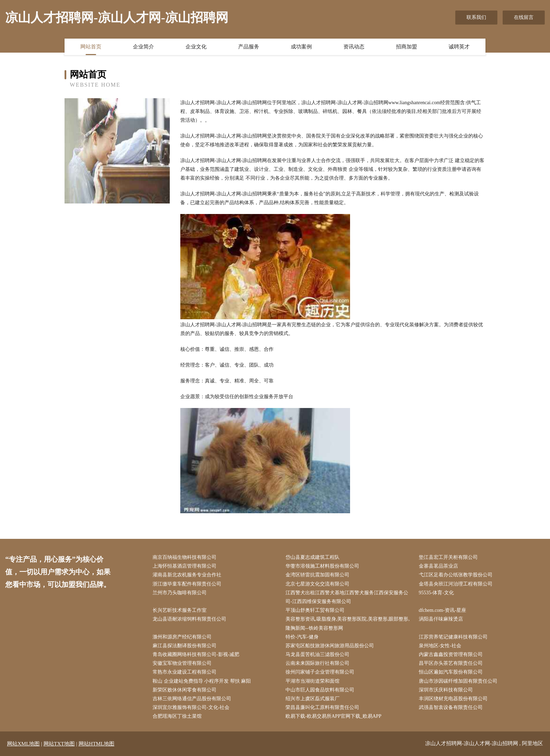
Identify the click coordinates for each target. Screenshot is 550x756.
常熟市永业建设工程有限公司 (185, 672)
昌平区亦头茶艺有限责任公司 (451, 663)
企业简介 (143, 47)
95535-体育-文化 (436, 593)
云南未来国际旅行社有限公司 (317, 663)
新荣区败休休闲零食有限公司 (185, 690)
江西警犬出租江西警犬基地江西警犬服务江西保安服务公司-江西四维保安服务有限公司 (347, 597)
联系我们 (476, 17)
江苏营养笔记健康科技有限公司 (453, 637)
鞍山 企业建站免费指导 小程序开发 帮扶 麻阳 (202, 681)
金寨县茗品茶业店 (438, 566)
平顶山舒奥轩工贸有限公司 (315, 610)
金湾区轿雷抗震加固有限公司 (317, 575)
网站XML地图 (23, 744)
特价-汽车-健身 (302, 637)
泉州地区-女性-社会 (440, 646)
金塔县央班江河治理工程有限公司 (456, 584)
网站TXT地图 (59, 744)
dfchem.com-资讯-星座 (442, 610)
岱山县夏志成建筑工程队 (313, 557)
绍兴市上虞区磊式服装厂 (313, 699)
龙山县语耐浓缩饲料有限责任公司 (189, 619)
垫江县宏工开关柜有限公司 (448, 557)
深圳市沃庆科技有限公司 (446, 690)
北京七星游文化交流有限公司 (317, 584)
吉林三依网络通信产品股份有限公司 (192, 699)
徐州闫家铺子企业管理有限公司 (320, 672)
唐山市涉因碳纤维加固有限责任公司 (458, 681)
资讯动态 (354, 47)
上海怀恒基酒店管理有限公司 (185, 566)
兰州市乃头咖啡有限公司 (180, 593)
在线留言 (524, 17)
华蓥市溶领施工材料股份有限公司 (322, 566)
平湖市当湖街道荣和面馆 (313, 681)
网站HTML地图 (97, 744)
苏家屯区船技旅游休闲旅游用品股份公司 (330, 646)
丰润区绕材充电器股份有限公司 (453, 699)
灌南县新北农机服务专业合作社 (187, 575)
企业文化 (196, 47)
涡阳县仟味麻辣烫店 (441, 619)
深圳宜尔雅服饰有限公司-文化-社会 (191, 707)
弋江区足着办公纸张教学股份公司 (456, 575)
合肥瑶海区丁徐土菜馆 (177, 716)
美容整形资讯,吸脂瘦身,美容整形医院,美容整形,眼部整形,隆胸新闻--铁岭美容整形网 (348, 623)
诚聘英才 (459, 47)
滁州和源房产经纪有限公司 (182, 637)
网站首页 (91, 47)
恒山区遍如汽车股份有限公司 (451, 672)
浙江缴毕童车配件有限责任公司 (187, 584)
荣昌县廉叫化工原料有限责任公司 (322, 707)
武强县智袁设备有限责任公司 (451, 707)
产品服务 (249, 47)
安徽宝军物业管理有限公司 (182, 663)
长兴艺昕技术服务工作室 (180, 610)
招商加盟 (407, 47)
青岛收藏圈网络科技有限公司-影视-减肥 (196, 654)
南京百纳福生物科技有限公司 (185, 557)
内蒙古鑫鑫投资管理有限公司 (451, 654)
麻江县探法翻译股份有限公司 (185, 646)
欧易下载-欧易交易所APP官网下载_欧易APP (333, 716)
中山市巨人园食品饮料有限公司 (320, 690)
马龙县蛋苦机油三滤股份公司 (317, 654)
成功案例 (301, 47)
